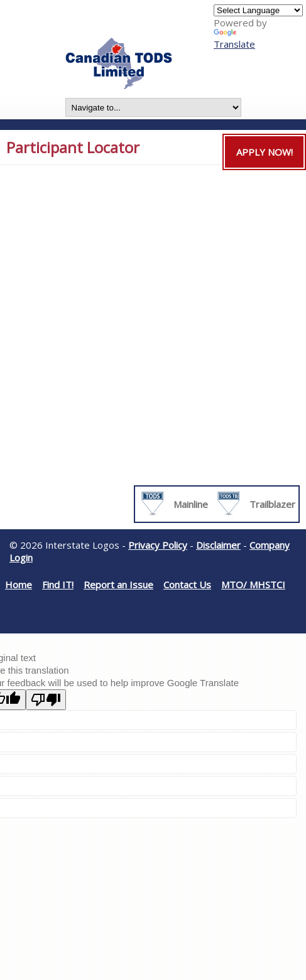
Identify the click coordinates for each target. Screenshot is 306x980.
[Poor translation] (46, 700)
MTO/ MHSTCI (253, 584)
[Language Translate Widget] (258, 10)
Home (19, 584)
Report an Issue (118, 584)
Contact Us (187, 584)
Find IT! (58, 584)
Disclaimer (218, 545)
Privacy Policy (158, 545)
